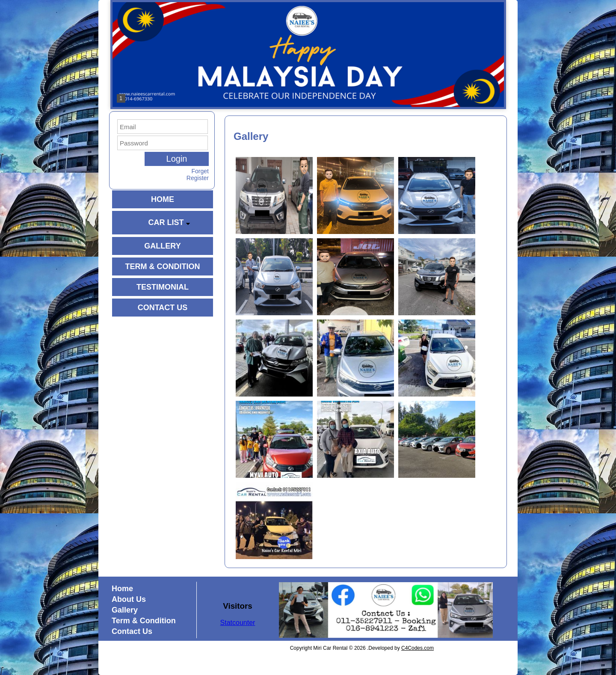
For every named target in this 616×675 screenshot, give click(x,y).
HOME (163, 199)
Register (198, 178)
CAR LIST (169, 222)
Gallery (125, 610)
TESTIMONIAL (163, 287)
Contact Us (132, 631)
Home (122, 589)
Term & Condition (144, 621)
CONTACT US (163, 308)
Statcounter (238, 623)
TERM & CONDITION (163, 266)
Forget (200, 171)
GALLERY (162, 246)
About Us (129, 599)
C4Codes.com (418, 648)
